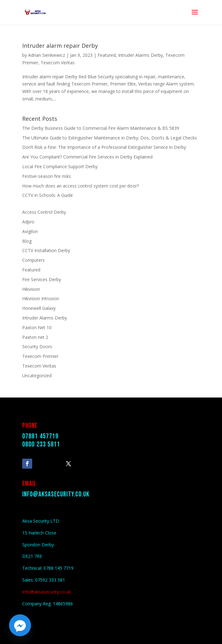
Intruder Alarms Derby (141, 55)
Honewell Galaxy (39, 308)
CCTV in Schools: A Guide (48, 195)
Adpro (28, 222)
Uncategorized (37, 376)
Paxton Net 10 (37, 327)
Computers (33, 260)
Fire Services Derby (42, 279)
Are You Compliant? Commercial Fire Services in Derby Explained (87, 157)
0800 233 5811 (41, 444)
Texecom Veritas (58, 63)
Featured (107, 55)
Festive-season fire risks (47, 176)
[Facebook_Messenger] (20, 625)
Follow (45, 463)
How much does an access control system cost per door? (81, 186)
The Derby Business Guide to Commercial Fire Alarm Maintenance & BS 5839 (101, 128)
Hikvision (31, 289)
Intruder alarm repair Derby (60, 46)
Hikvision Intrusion (41, 298)
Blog (27, 241)
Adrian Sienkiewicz (47, 55)
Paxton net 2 (35, 337)
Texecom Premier (40, 356)
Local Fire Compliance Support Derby (60, 166)
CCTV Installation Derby (46, 250)
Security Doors (37, 346)
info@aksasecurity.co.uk (56, 494)
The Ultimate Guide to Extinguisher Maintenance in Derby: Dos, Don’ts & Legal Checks (110, 138)
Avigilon (30, 231)
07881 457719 (40, 436)
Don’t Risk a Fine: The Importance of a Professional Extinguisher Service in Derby (104, 147)
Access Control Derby (44, 212)
